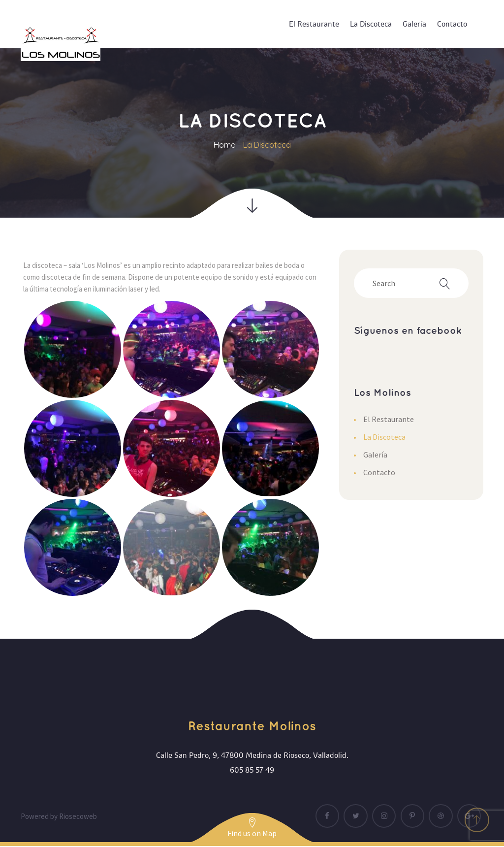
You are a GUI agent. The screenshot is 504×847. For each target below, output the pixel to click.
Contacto (379, 472)
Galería (375, 455)
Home (224, 145)
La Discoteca (384, 437)
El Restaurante (389, 419)
